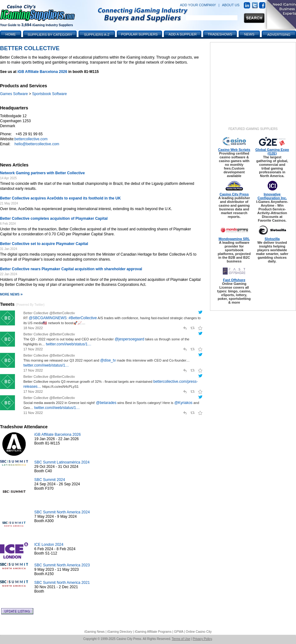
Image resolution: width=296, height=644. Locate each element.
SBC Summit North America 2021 (62, 583)
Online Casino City (199, 632)
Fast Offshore (234, 280)
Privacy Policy (202, 639)
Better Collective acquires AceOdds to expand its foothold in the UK (60, 198)
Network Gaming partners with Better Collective (42, 173)
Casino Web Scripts (234, 150)
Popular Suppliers (139, 34)
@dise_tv (108, 360)
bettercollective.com (31, 139)
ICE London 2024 (49, 545)
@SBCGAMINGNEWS (48, 318)
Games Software (14, 94)
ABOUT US (231, 5)
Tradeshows (220, 34)
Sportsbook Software (49, 94)
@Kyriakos (183, 403)
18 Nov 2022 (33, 328)
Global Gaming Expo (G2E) (272, 151)
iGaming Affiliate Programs (153, 632)
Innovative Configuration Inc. (272, 196)
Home (11, 34)
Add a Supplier (183, 34)
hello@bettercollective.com (37, 144)
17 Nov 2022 (33, 349)
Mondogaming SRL (234, 239)
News (249, 34)
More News (11, 294)
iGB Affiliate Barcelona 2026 (42, 72)
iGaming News (95, 632)
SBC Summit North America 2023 (62, 565)
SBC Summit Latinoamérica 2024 (62, 462)
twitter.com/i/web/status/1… (69, 344)
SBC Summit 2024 (50, 480)
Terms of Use (181, 639)
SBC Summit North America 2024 (62, 512)
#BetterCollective (83, 318)
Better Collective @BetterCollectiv (49, 313)
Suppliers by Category (50, 35)
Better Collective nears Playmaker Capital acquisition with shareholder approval (71, 269)
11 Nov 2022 (33, 413)
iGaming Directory (120, 632)
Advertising (279, 35)
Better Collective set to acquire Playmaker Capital (44, 244)
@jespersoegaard (129, 339)
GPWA (179, 632)
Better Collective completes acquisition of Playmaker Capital (54, 219)
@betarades (106, 403)
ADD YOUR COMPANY (198, 5)
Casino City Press (234, 194)
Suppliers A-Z (97, 35)
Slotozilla (272, 239)
